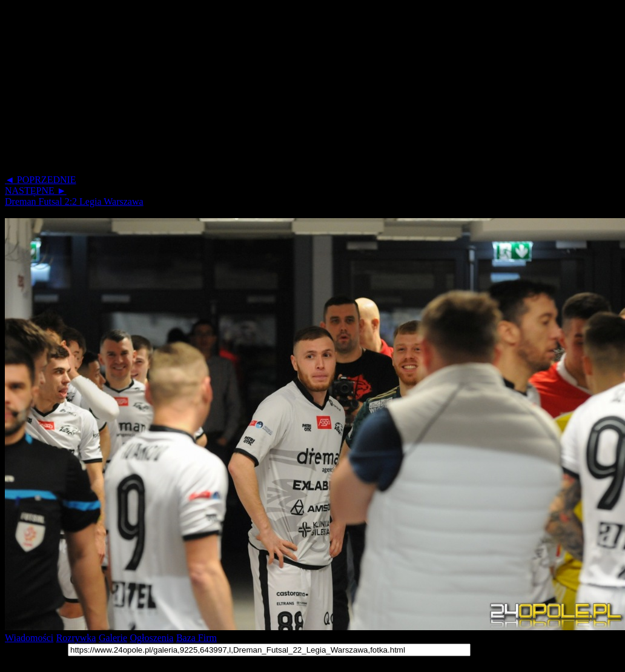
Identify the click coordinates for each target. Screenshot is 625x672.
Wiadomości (29, 638)
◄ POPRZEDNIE (41, 180)
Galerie (113, 638)
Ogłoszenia (151, 638)
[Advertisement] (233, 90)
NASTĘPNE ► (36, 191)
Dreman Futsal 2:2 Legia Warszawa (74, 201)
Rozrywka (76, 638)
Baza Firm (197, 638)
